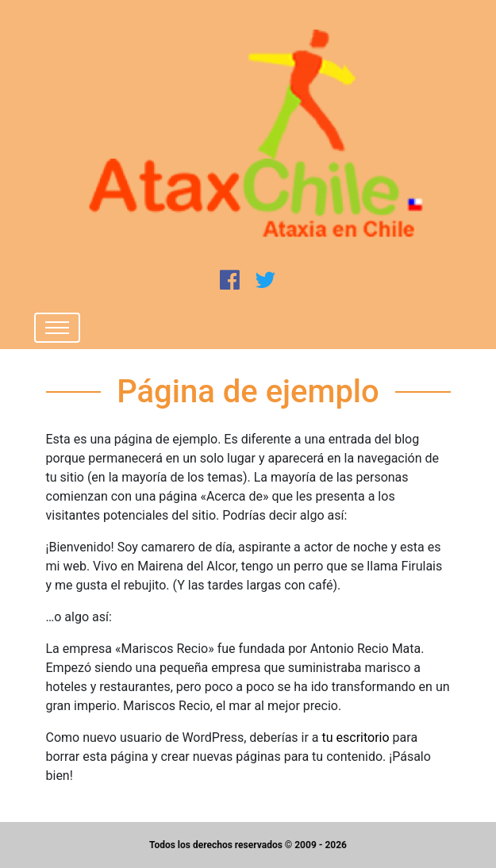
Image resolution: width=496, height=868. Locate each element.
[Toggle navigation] (57, 328)
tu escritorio (356, 737)
